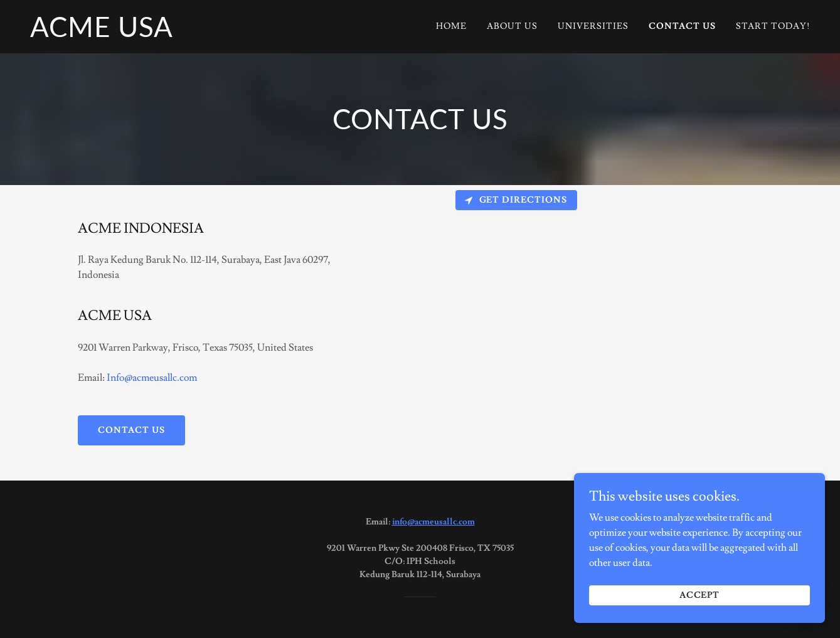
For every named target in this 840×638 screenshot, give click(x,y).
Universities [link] (593, 26)
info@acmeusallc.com (433, 522)
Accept (700, 595)
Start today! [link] (773, 26)
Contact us (131, 430)
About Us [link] (512, 26)
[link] (102, 34)
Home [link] (451, 26)
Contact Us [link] (682, 26)
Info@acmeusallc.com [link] (152, 378)
